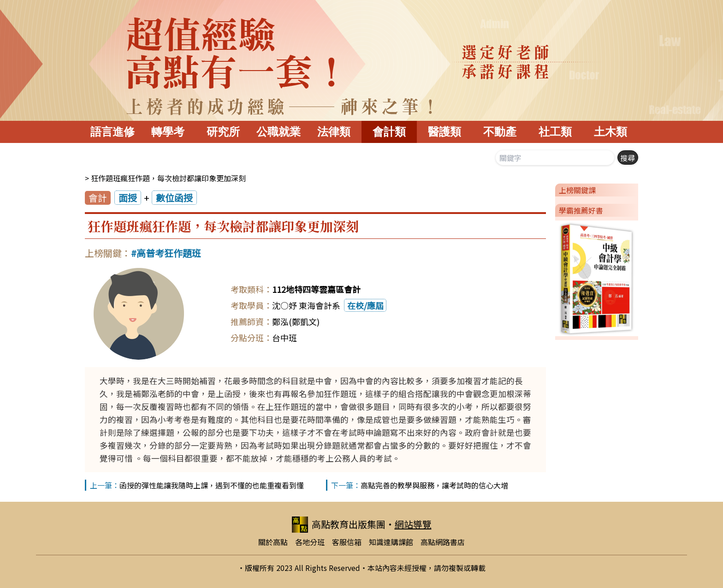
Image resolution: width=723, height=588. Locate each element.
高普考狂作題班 (169, 253)
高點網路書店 (443, 542)
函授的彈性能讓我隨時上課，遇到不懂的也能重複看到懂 (212, 485)
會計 (98, 198)
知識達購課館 (391, 542)
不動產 (500, 132)
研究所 (223, 132)
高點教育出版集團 (339, 525)
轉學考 (168, 132)
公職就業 (279, 132)
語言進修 (113, 132)
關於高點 (273, 542)
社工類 (555, 132)
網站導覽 (413, 524)
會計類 (389, 132)
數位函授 (174, 198)
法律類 (334, 132)
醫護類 (444, 132)
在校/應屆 (365, 305)
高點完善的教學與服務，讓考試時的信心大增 (434, 485)
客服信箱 (347, 542)
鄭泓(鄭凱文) (296, 321)
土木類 (610, 132)
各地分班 (310, 542)
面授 (128, 198)
